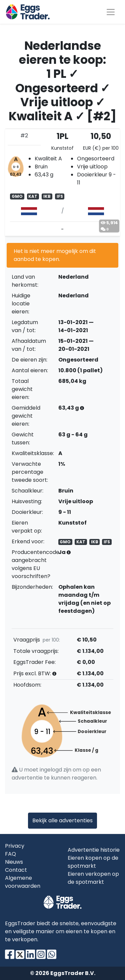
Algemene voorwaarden (23, 882)
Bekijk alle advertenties (62, 820)
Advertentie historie (94, 850)
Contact (16, 870)
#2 (24, 135)
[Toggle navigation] (111, 12)
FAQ (10, 854)
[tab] (62, 182)
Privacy (15, 846)
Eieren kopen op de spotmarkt (93, 862)
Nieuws (14, 862)
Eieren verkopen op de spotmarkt (93, 878)
